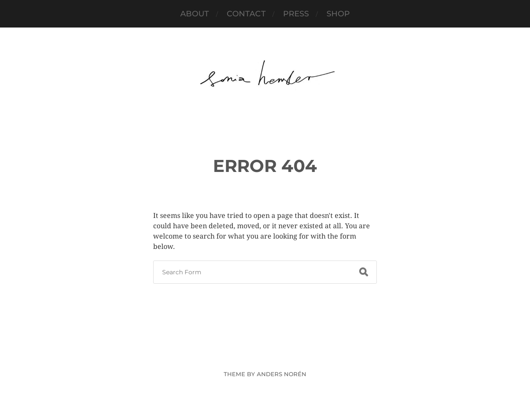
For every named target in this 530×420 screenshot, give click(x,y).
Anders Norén (282, 374)
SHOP (338, 14)
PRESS (296, 14)
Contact (246, 14)
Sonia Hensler (281, 354)
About (195, 14)
